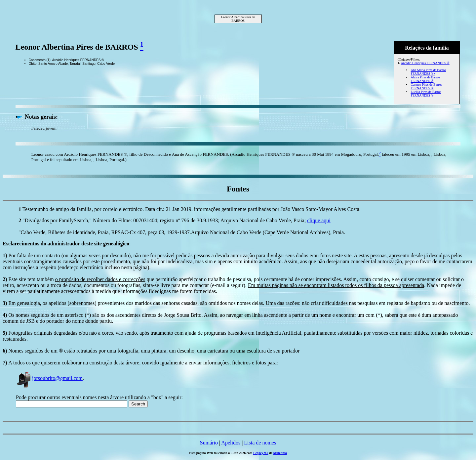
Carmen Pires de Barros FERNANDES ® (426, 86)
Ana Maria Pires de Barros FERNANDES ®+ (428, 72)
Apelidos (231, 443)
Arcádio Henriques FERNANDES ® (425, 63)
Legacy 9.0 (261, 453)
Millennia (280, 453)
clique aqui (319, 220)
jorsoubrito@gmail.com (49, 378)
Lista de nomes (260, 443)
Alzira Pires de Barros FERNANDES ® (425, 79)
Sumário (209, 443)
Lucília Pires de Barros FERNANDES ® (426, 94)
